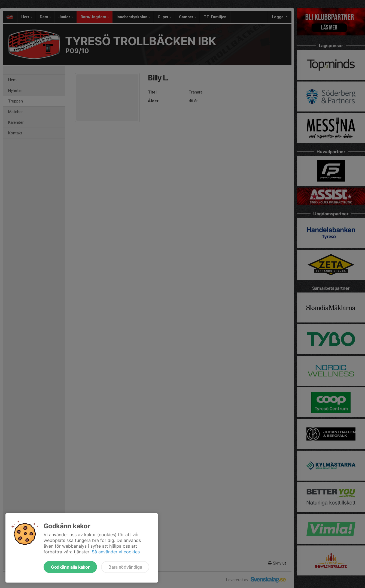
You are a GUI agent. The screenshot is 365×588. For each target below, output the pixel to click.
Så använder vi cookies (116, 552)
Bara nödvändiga (125, 567)
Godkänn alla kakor (70, 567)
